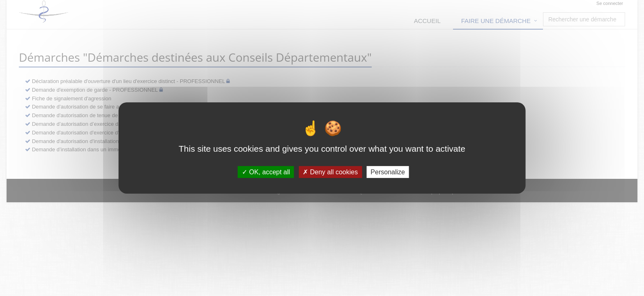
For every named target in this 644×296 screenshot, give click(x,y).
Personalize (388, 172)
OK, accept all (266, 172)
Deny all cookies (330, 172)
